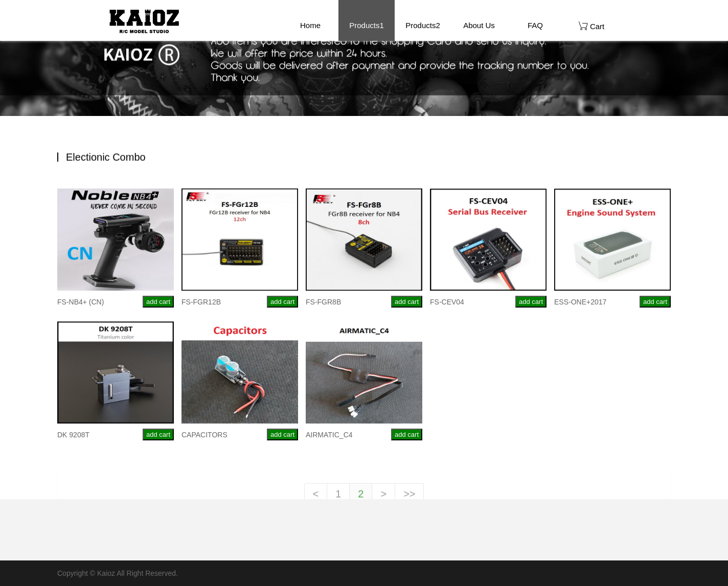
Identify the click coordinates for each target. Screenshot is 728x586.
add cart (158, 304)
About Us (479, 25)
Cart (592, 26)
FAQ (535, 25)
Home (310, 25)
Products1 (367, 25)
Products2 (423, 25)
